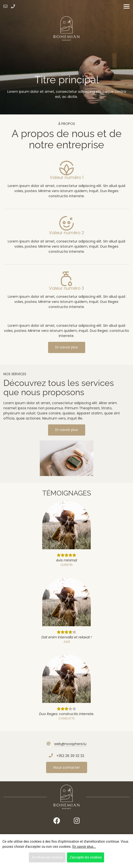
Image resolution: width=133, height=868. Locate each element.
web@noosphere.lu (70, 744)
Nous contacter (67, 767)
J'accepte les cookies (86, 857)
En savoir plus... (84, 847)
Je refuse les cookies (47, 857)
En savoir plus (67, 347)
